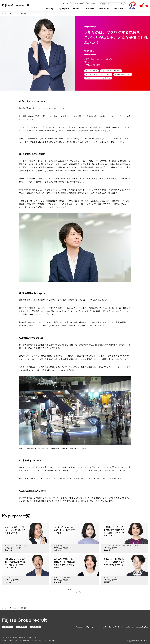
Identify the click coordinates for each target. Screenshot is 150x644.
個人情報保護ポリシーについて (31, 641)
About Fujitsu (120, 8)
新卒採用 (66, 4)
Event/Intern (104, 8)
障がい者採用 (91, 4)
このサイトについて (9, 641)
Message (50, 8)
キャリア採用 (79, 4)
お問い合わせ (50, 641)
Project (76, 8)
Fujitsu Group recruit (16, 5)
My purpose (64, 8)
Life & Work (89, 8)
